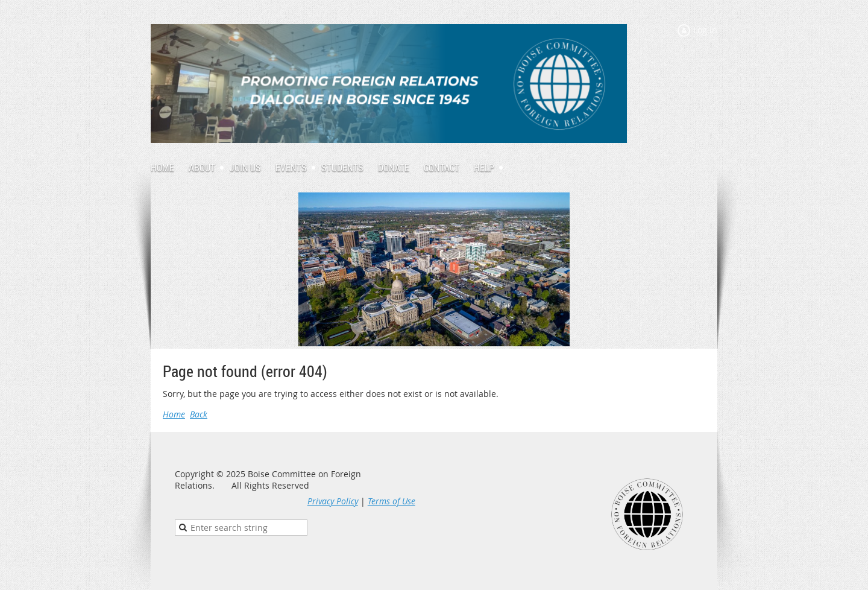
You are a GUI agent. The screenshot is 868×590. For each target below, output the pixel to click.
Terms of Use (392, 501)
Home (174, 414)
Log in (705, 30)
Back (199, 414)
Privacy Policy (333, 501)
